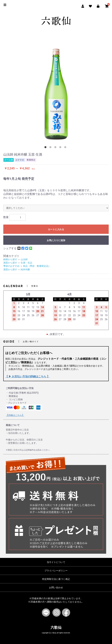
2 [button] (51, 148)
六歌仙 (56, 628)
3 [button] (56, 148)
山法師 (24, 259)
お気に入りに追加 (56, 240)
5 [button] (66, 148)
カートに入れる (56, 229)
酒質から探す (10, 263)
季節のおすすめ (11, 266)
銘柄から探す (10, 259)
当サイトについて (56, 562)
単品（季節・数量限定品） (37, 266)
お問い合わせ (56, 587)
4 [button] (61, 148)
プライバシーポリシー (56, 571)
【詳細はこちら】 (15, 415)
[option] (56, 94)
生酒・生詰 (26, 263)
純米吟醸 (25, 270)
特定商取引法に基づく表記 (56, 579)
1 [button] (46, 148)
